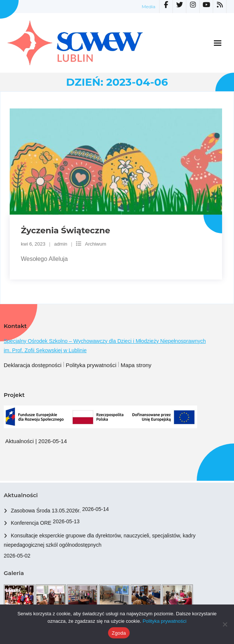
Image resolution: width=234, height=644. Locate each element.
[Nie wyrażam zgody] (225, 624)
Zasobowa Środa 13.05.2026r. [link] (46, 511)
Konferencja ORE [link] (31, 523)
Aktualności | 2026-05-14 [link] (36, 441)
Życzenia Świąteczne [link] (66, 231)
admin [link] (61, 244)
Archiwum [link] (96, 244)
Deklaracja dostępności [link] (33, 365)
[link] (166, 7)
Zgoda (119, 633)
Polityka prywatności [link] (91, 365)
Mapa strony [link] (136, 365)
